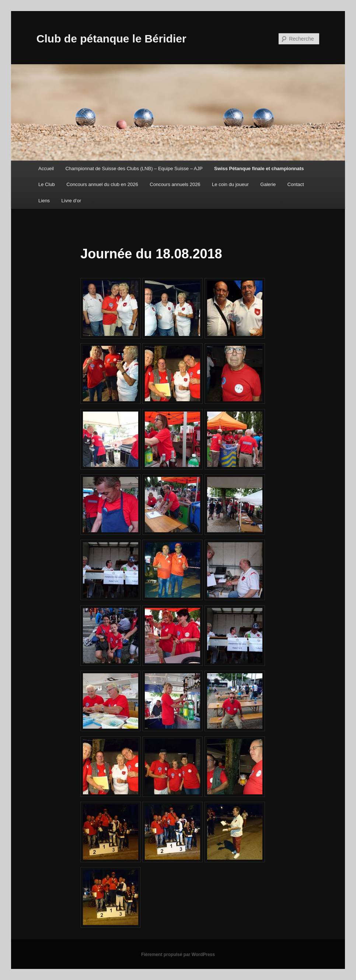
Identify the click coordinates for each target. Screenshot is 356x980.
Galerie (268, 184)
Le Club (47, 184)
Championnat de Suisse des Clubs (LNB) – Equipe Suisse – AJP (134, 169)
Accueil (46, 169)
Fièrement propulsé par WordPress (178, 955)
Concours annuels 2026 (175, 184)
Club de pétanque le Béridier (111, 39)
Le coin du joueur (230, 184)
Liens (44, 201)
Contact (296, 184)
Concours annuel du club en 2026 (102, 184)
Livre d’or (71, 201)
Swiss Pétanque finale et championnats (259, 169)
